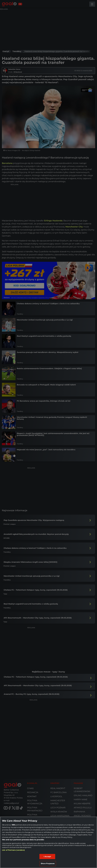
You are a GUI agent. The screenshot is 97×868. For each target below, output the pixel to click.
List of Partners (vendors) (13, 850)
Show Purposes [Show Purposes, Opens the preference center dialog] (48, 863)
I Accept (47, 856)
